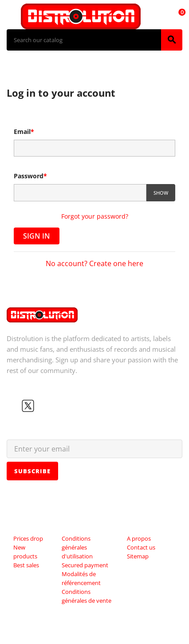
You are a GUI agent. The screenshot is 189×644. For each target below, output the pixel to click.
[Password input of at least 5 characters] (80, 193)
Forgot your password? (95, 216)
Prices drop (28, 538)
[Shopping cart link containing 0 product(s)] (177, 16)
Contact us (141, 547)
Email (24, 132)
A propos (139, 538)
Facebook (14, 406)
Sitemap (138, 556)
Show (161, 193)
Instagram (56, 406)
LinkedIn (71, 406)
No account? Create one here (94, 263)
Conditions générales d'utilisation (77, 547)
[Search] (84, 40)
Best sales (26, 565)
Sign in (37, 236)
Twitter (28, 406)
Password (30, 176)
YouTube (42, 406)
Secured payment (85, 565)
